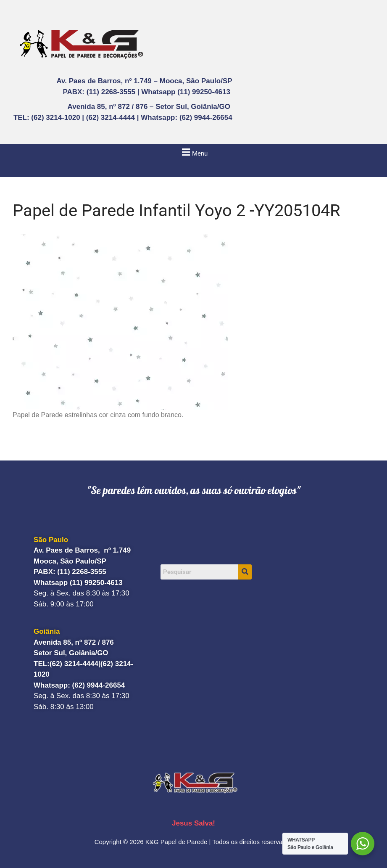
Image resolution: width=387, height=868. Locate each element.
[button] (193, 152)
